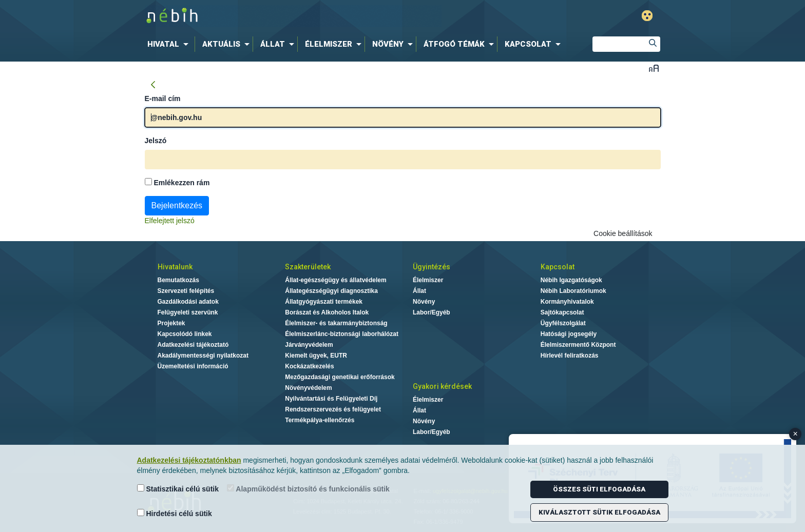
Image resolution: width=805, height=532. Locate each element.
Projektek (171, 323)
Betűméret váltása (654, 68)
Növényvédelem (308, 388)
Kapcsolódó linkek (185, 334)
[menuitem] (170, 44)
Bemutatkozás (178, 280)
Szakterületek (308, 267)
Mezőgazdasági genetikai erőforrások (340, 377)
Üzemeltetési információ (193, 366)
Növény (424, 302)
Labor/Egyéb (432, 312)
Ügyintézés (432, 267)
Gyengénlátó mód (647, 16)
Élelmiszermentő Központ (578, 345)
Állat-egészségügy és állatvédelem (336, 280)
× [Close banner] (796, 434)
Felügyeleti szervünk (188, 312)
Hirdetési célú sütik (175, 513)
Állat (419, 291)
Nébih (293, 16)
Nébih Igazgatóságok (571, 280)
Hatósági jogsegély (569, 334)
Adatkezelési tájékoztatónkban (189, 460)
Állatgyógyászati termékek (324, 302)
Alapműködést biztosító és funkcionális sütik (308, 489)
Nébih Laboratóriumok (573, 291)
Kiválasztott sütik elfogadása (599, 512)
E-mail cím (163, 98)
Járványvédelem (309, 345)
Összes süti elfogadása (599, 489)
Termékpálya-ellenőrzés (320, 420)
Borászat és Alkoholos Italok (327, 312)
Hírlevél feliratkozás (570, 356)
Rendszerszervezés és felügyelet (333, 409)
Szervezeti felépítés (186, 291)
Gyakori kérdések (442, 386)
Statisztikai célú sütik (178, 489)
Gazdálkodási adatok (188, 302)
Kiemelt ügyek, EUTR (316, 356)
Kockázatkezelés (309, 366)
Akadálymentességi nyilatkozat (203, 356)
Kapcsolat (558, 267)
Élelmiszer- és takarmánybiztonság (336, 323)
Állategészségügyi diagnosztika (331, 291)
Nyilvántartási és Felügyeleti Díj (331, 399)
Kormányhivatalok (567, 302)
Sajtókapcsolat (562, 312)
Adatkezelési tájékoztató (193, 345)
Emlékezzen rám (177, 182)
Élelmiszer (428, 280)
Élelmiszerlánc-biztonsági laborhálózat (342, 334)
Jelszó (156, 141)
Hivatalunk (175, 267)
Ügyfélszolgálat (563, 323)
